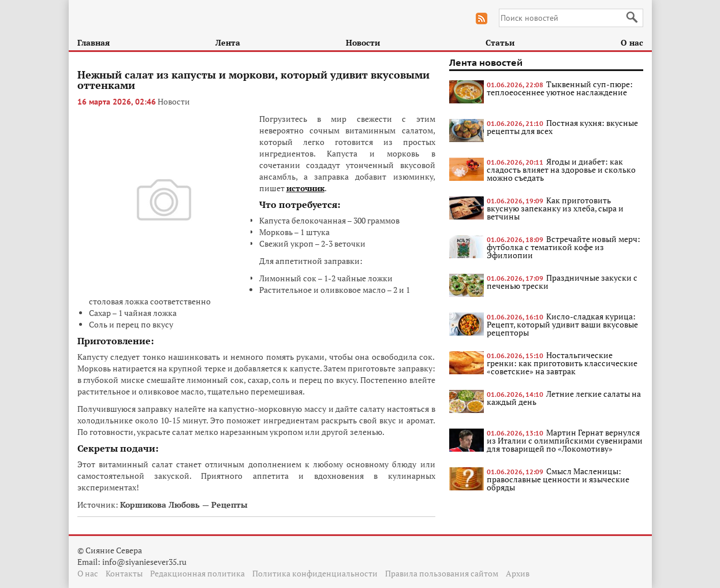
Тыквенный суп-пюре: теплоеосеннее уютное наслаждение (560, 88)
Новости (363, 42)
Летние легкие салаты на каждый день (564, 398)
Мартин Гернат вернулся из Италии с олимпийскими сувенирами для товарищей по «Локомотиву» (565, 440)
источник (305, 188)
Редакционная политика (197, 573)
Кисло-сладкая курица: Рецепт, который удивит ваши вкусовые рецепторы (562, 324)
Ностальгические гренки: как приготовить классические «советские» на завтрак (562, 363)
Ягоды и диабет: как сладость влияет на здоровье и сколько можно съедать (561, 170)
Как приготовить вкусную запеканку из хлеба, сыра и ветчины (555, 208)
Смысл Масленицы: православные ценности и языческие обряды (558, 479)
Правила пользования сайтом (442, 573)
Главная (94, 42)
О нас (632, 42)
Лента (228, 42)
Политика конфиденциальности (315, 573)
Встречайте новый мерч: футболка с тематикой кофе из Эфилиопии (564, 247)
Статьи (500, 42)
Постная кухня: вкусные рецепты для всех (562, 127)
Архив (518, 573)
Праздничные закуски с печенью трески (562, 282)
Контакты (124, 573)
